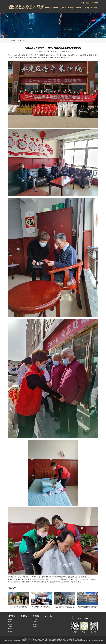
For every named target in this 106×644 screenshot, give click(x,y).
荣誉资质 (35, 622)
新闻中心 (22, 40)
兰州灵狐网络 (44, 641)
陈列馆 (10, 626)
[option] (18, 600)
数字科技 (71, 8)
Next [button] (103, 600)
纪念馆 (10, 624)
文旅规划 (79, 8)
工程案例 (35, 624)
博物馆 (10, 619)
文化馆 (10, 631)
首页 (18, 40)
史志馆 (10, 629)
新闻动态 (86, 8)
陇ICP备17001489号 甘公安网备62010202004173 (21, 641)
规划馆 (10, 622)
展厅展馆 (56, 8)
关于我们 (94, 8)
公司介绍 (35, 619)
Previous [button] (3, 600)
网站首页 (48, 8)
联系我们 (35, 626)
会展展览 (63, 8)
